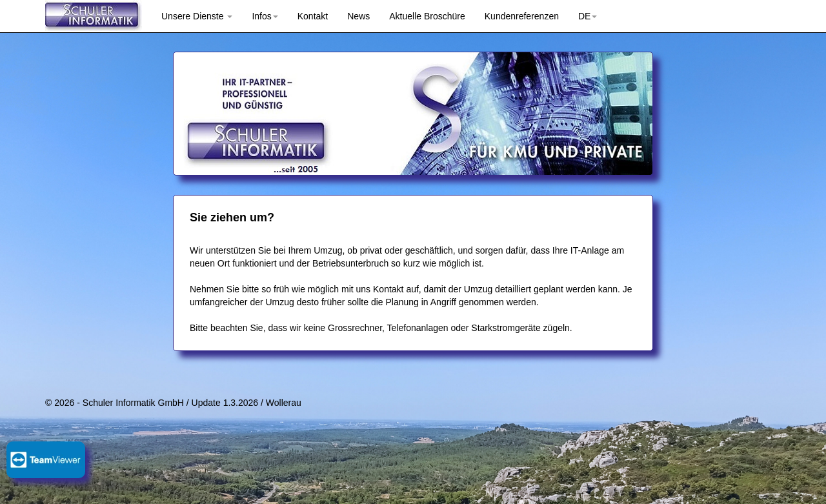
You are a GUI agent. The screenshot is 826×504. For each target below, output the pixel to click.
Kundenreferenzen (522, 16)
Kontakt (313, 16)
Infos (265, 16)
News (358, 16)
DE (588, 16)
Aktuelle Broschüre (427, 16)
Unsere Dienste (197, 16)
